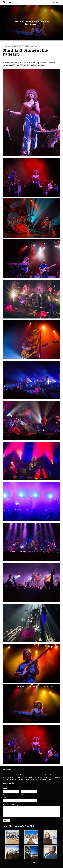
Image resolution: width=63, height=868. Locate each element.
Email (5, 798)
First (4, 794)
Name (5, 788)
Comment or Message (11, 805)
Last (22, 794)
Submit (6, 820)
